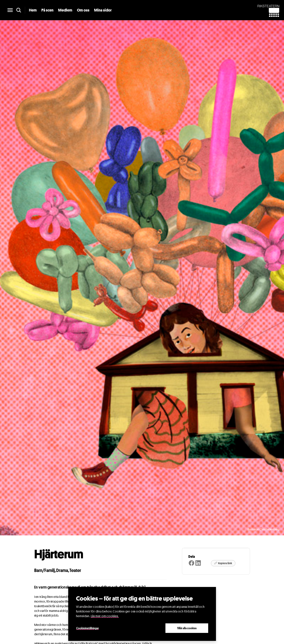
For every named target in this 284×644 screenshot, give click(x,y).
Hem (33, 10)
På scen (47, 10)
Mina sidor (103, 10)
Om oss (83, 10)
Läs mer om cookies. (105, 616)
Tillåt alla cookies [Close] (187, 628)
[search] (19, 10)
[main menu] (10, 10)
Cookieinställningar (87, 628)
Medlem (65, 10)
